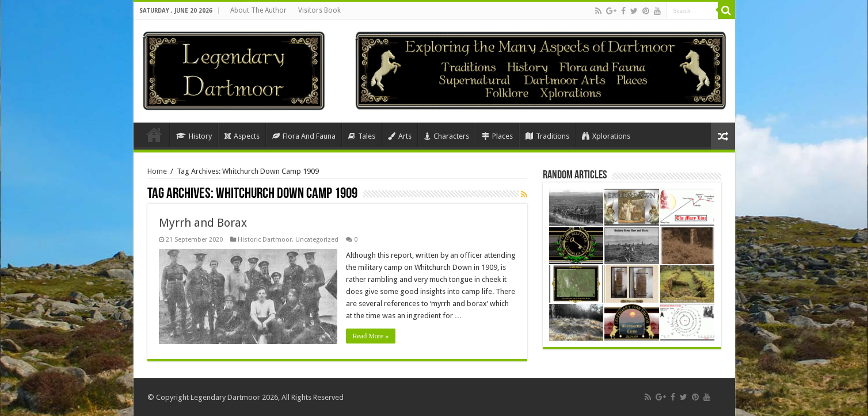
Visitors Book (319, 10)
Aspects (242, 136)
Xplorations (606, 136)
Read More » (371, 336)
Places (497, 136)
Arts (400, 136)
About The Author (258, 10)
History (194, 136)
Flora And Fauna (304, 136)
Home (154, 135)
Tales (362, 136)
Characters (447, 136)
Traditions (547, 136)
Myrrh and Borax (203, 223)
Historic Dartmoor (265, 240)
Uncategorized (317, 240)
